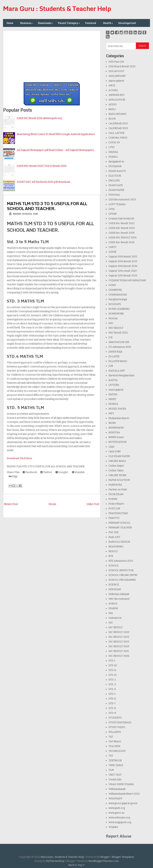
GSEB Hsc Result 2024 (122, 233)
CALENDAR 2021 (118, 124)
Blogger (105, 857)
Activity (113, 90)
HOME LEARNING (119, 309)
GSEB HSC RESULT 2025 (123, 238)
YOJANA (113, 827)
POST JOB (114, 509)
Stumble (78, 472)
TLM (35, 214)
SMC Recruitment (119, 599)
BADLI (112, 109)
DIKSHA (113, 152)
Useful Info (115, 780)
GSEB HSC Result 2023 (122, 228)
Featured (91, 23)
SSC (111, 623)
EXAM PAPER (116, 190)
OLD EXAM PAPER (119, 456)
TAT (111, 737)
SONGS (113, 604)
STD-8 (112, 708)
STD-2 (112, 680)
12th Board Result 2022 (122, 66)
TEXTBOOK (115, 761)
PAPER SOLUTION (119, 480)
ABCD (112, 85)
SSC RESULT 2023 (119, 642)
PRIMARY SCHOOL (119, 523)
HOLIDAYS (115, 304)
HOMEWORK (116, 314)
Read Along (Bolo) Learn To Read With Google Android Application (56, 134)
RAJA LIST (114, 537)
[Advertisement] (52, 55)
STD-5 (112, 694)
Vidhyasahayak (117, 789)
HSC (111, 323)
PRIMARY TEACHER (120, 528)
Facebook (30, 472)
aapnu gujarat (116, 81)
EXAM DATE (116, 185)
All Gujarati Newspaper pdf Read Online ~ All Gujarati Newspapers (55, 150)
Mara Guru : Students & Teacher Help (57, 8)
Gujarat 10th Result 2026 (123, 266)
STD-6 (112, 699)
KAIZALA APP (117, 371)
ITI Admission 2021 (120, 347)
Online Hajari (116, 466)
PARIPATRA (115, 485)
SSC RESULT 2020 (119, 632)
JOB (111, 366)
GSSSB (112, 252)
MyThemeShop (55, 861)
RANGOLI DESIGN (119, 542)
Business (27, 23)
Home (10, 23)
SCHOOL (27, 214)
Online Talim (116, 471)
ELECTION (115, 176)
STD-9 (112, 713)
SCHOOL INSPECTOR (121, 570)
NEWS (112, 423)
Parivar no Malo (118, 490)
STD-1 (112, 661)
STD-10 (113, 665)
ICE (111, 337)
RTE (111, 556)
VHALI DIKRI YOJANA (121, 784)
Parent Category (69, 23)
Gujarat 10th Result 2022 (123, 257)
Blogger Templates (123, 857)
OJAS (111, 447)
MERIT (113, 399)
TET (111, 756)
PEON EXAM (116, 494)
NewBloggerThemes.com (104, 861)
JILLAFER (114, 356)
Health (108, 23)
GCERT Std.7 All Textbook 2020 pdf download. (43, 182)
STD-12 (113, 675)
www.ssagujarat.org (120, 822)
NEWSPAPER (116, 428)
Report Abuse (119, 836)
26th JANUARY (117, 76)
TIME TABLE (116, 765)
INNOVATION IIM (119, 342)
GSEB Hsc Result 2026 (122, 242)
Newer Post (11, 504)
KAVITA (113, 380)
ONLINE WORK (117, 475)
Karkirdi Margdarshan (121, 375)
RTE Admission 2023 (121, 561)
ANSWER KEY (117, 95)
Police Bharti (116, 504)
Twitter (46, 472)
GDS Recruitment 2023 (122, 200)
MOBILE (113, 404)
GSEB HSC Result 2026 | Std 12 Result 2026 (42, 166)
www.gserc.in (116, 813)
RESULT (113, 551)
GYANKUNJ (115, 290)
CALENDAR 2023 (118, 128)
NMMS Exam (116, 437)
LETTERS (114, 385)
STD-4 (112, 689)
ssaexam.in (115, 618)
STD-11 (112, 670)
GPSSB (113, 214)
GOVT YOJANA (117, 204)
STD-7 (112, 703)
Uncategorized (127, 23)
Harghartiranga (118, 299)
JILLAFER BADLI (118, 361)
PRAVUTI (114, 518)
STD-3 (112, 684)
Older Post (93, 504)
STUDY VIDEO (117, 727)
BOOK (112, 119)
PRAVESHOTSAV (118, 513)
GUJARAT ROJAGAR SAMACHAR (127, 280)
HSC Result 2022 (118, 333)
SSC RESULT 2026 (119, 656)
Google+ (62, 472)
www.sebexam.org (119, 818)
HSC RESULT (116, 328)
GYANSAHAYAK (118, 295)
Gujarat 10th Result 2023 (123, 261)
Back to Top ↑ (77, 865)
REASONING (116, 547)
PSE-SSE (114, 532)
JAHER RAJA (116, 352)
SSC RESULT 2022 (119, 637)
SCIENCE (114, 585)
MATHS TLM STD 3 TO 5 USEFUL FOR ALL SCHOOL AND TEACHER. (47, 206)
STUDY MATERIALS (120, 722)
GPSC (112, 209)
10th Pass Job (116, 62)
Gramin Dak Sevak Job (121, 219)
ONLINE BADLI (117, 461)
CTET (112, 147)
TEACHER (114, 746)
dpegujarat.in (116, 162)
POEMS (113, 499)
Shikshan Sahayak (119, 594)
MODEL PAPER (117, 409)
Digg (13, 476)
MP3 (111, 413)
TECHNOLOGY (117, 751)
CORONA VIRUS (118, 138)
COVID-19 (114, 143)
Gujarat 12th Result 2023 (123, 276)
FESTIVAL (114, 195)
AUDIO (113, 104)
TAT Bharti (115, 741)
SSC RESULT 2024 (119, 646)
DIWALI (113, 157)
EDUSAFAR (115, 166)
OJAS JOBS (115, 452)
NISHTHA (114, 433)
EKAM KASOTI (117, 171)
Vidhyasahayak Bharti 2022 (124, 794)
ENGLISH (114, 181)
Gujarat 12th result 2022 (123, 271)
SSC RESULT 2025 (119, 651)
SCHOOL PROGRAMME (122, 580)
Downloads (46, 23)
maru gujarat (116, 390)
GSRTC (113, 247)
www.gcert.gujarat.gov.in (123, 803)
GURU (112, 285)
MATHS (17, 214)
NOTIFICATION (118, 442)
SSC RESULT (116, 627)
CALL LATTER (116, 133)
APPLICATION (117, 100)
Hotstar (113, 318)
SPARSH (113, 608)
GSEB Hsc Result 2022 (122, 223)
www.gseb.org (117, 808)
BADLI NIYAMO (118, 114)
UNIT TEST (115, 775)
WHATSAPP (115, 799)
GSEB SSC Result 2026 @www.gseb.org (39, 118)
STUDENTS (115, 718)
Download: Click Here (19, 458)
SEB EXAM (115, 589)
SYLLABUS (115, 732)
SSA (111, 613)
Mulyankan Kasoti (119, 418)
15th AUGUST (116, 71)
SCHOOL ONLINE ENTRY (123, 575)
